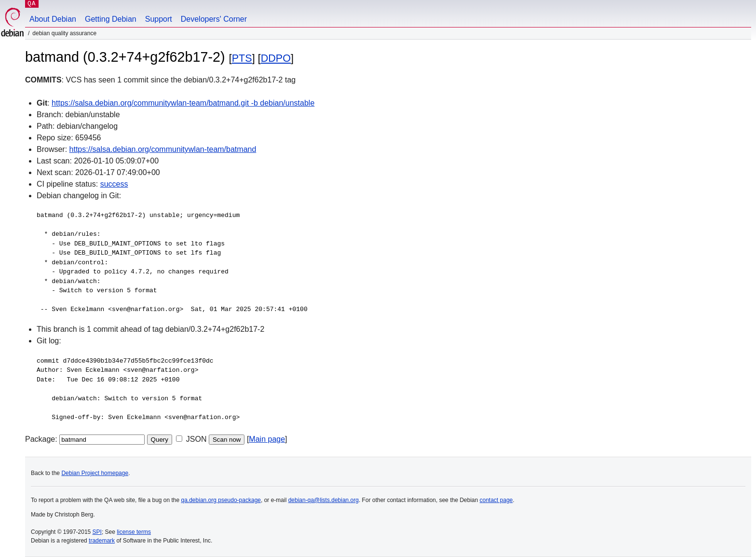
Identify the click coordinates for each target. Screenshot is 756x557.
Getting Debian (111, 19)
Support (159, 19)
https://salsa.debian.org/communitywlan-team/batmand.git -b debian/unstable (183, 103)
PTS (242, 58)
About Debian (53, 19)
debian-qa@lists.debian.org (324, 500)
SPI (97, 532)
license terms (134, 532)
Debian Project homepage (95, 473)
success (114, 184)
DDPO (276, 58)
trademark (102, 541)
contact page (496, 500)
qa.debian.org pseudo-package (221, 500)
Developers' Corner (214, 19)
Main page (267, 439)
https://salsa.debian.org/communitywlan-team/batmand (163, 149)
